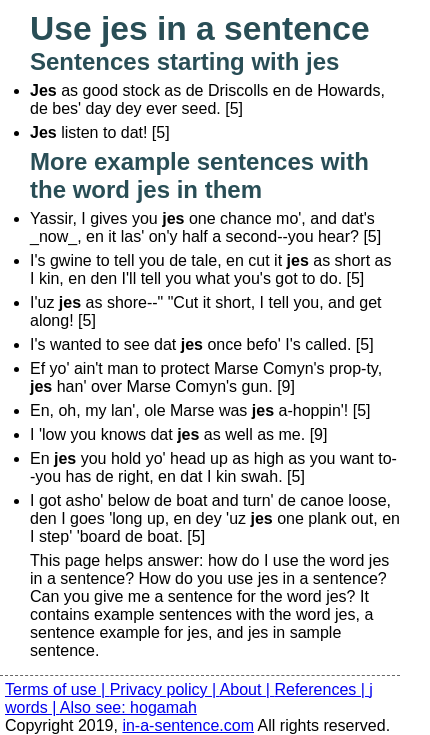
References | (321, 689)
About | (247, 689)
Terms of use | (57, 689)
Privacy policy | (165, 689)
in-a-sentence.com (188, 725)
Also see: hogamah (128, 707)
